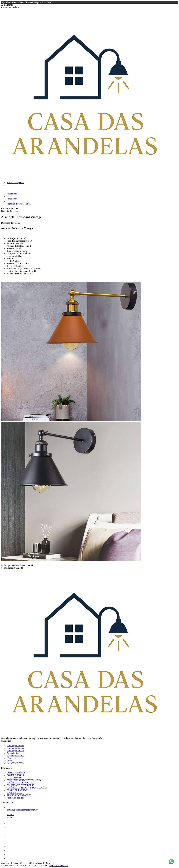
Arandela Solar (13, 753)
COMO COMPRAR (16, 773)
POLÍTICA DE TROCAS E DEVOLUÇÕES (27, 788)
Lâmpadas (11, 758)
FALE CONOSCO (15, 778)
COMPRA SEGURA (16, 775)
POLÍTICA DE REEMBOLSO (21, 785)
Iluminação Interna (15, 746)
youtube (10, 814)
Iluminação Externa (16, 748)
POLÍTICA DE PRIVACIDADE (21, 783)
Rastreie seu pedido (10, 7)
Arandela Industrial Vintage (19, 204)
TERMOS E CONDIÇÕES (19, 795)
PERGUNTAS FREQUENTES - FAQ (24, 780)
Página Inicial (13, 194)
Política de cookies (15, 798)
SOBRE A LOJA (14, 793)
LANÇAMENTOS (15, 763)
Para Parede (12, 199)
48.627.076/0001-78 (59, 866)
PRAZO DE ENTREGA (18, 790)
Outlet (10, 761)
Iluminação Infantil (15, 751)
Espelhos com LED (15, 756)
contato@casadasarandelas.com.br (22, 810)
